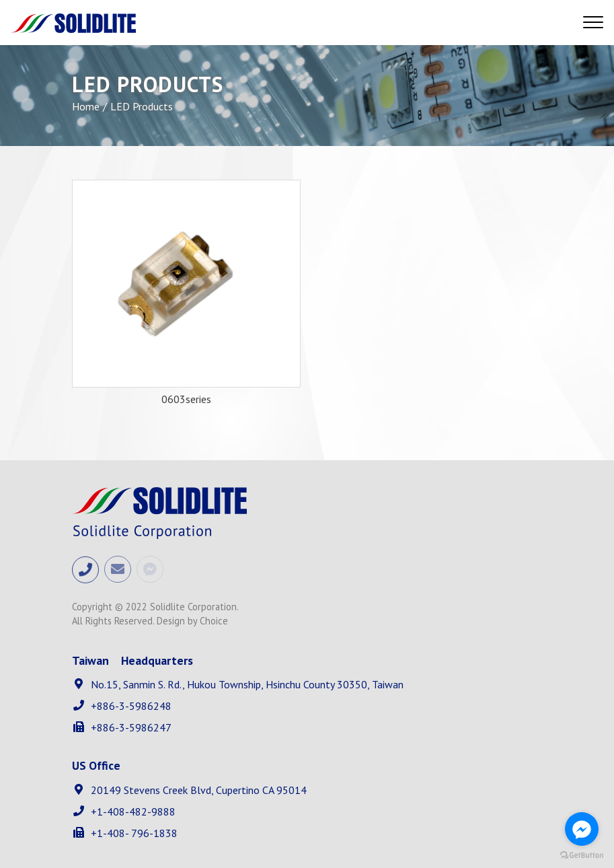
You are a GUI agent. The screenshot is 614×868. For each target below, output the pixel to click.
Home (86, 106)
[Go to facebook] (582, 829)
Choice (214, 621)
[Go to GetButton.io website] (582, 855)
